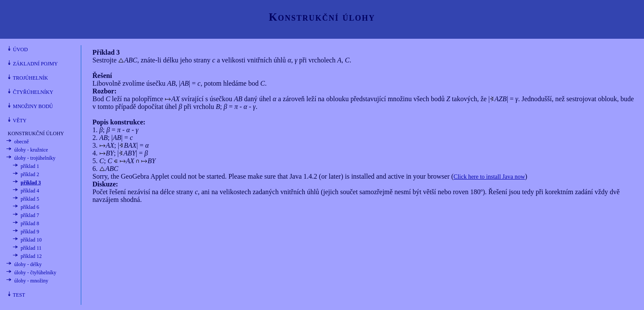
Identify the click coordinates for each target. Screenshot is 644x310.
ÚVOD (18, 50)
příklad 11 (31, 248)
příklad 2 (30, 174)
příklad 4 (30, 191)
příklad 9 (30, 232)
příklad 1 (30, 166)
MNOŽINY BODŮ (30, 106)
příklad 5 (30, 199)
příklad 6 (30, 207)
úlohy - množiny (31, 281)
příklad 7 (30, 215)
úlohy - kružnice (31, 150)
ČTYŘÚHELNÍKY (31, 92)
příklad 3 (31, 183)
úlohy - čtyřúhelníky (35, 273)
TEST (16, 295)
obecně (21, 142)
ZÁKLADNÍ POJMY (33, 64)
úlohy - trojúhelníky (35, 158)
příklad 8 (30, 223)
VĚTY (17, 121)
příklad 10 (31, 240)
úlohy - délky (28, 264)
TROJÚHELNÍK (28, 78)
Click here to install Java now (489, 177)
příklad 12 (31, 256)
